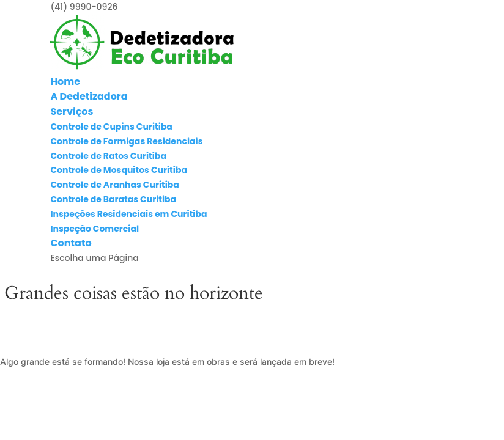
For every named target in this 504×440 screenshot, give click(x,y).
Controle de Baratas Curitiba (113, 199)
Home (65, 82)
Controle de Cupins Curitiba (111, 127)
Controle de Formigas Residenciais (126, 141)
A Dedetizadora (89, 96)
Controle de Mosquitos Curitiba (119, 170)
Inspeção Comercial (94, 229)
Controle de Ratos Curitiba (108, 156)
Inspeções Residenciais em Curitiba (128, 214)
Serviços (72, 112)
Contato (71, 243)
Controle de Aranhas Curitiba (114, 185)
